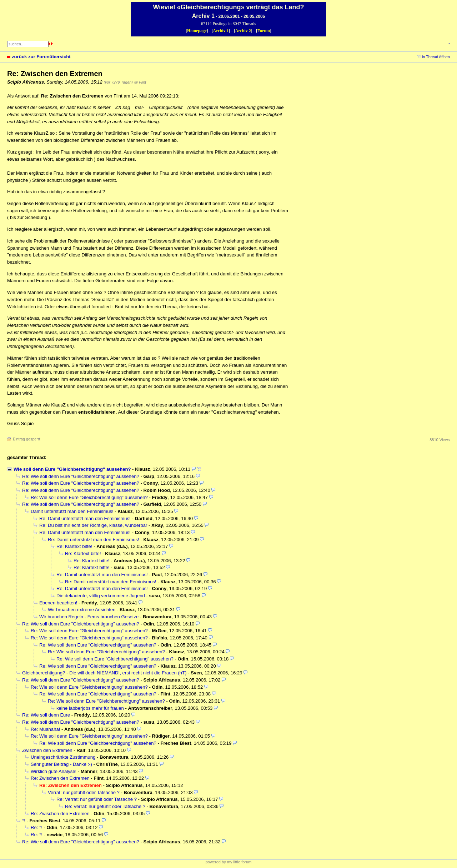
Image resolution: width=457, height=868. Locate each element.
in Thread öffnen (436, 57)
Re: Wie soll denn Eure (47, 715)
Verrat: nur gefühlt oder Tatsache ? (84, 792)
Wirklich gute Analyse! (54, 771)
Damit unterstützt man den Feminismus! (72, 511)
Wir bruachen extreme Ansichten (82, 610)
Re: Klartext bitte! (74, 546)
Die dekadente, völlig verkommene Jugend (101, 596)
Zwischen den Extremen (47, 750)
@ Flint (140, 82)
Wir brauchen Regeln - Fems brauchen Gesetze (89, 617)
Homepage (197, 31)
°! (24, 821)
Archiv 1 (221, 31)
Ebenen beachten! (58, 603)
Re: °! (37, 827)
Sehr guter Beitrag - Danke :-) (61, 764)
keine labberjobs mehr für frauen (91, 708)
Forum (264, 31)
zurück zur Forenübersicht (41, 57)
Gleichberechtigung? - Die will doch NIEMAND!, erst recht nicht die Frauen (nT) (104, 673)
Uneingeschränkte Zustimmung (63, 757)
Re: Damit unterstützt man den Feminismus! (85, 518)
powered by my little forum (229, 862)
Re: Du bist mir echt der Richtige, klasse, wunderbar (93, 525)
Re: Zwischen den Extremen (60, 778)
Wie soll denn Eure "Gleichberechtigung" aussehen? (72, 469)
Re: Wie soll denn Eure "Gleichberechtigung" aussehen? (81, 476)
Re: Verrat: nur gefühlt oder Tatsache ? (97, 799)
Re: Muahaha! (45, 729)
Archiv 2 (243, 31)
